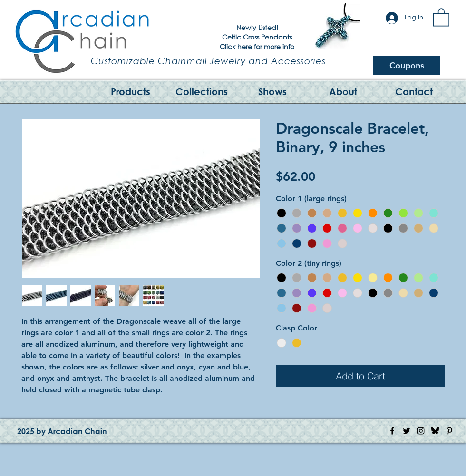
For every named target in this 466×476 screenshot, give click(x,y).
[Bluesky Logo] (435, 431)
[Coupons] (407, 65)
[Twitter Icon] (407, 431)
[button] (441, 17)
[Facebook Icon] (392, 431)
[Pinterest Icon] (449, 431)
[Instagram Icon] (421, 431)
